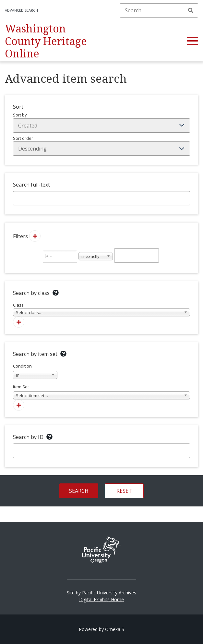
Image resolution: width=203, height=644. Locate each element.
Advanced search (21, 10)
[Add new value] (35, 236)
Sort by (101, 122)
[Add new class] (19, 322)
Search (191, 10)
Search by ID (28, 437)
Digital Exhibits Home (101, 599)
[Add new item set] (19, 405)
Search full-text (31, 185)
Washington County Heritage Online (46, 41)
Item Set (101, 392)
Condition (35, 371)
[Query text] (137, 255)
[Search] (159, 10)
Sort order (101, 146)
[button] (192, 41)
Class (101, 309)
